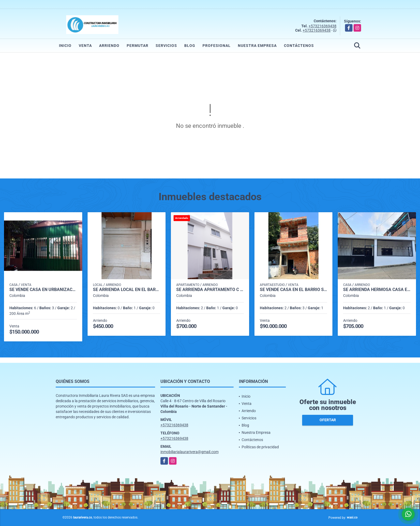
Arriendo (109, 46)
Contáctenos (299, 46)
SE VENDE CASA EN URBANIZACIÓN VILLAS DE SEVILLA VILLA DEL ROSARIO (43, 290)
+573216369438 (322, 26)
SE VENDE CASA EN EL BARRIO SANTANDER (294, 290)
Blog (190, 46)
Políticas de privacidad (260, 447)
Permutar (138, 46)
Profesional (217, 46)
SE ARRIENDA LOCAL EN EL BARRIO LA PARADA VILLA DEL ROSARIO (127, 290)
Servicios (166, 46)
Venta (85, 46)
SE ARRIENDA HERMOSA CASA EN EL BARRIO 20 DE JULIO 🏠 (377, 290)
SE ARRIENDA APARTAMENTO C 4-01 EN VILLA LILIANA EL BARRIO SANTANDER (210, 290)
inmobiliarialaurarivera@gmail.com (190, 452)
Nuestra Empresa (257, 46)
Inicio (65, 46)
